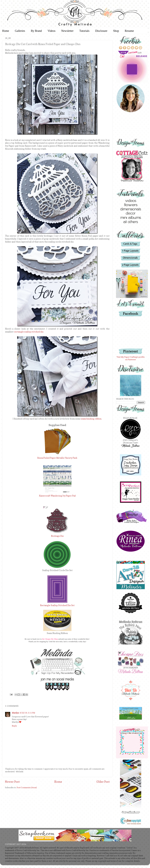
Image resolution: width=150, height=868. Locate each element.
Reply (14, 726)
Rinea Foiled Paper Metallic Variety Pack (57, 458)
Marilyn (15, 713)
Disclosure (101, 31)
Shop (116, 31)
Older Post (103, 782)
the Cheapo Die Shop (50, 639)
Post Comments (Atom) (27, 787)
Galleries (20, 31)
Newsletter (67, 31)
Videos (51, 31)
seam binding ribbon (91, 419)
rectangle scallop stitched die (29, 332)
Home (58, 782)
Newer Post (12, 782)
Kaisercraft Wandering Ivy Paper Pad (57, 496)
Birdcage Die (57, 536)
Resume (129, 31)
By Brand (36, 31)
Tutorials (84, 31)
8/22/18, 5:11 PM (27, 713)
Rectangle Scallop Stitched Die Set (57, 605)
